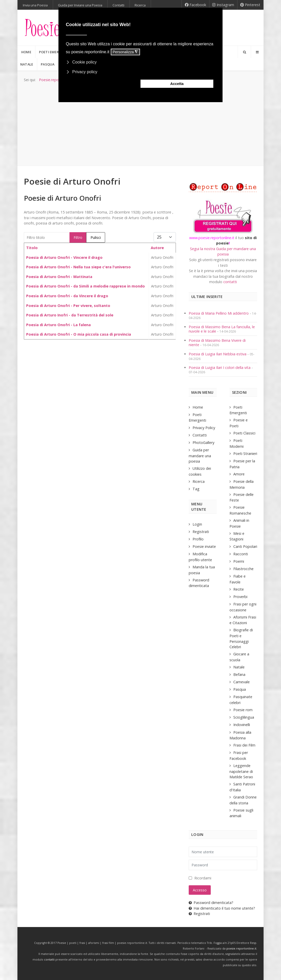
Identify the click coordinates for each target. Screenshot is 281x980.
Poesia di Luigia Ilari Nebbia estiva (218, 354)
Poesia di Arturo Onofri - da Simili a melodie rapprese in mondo (86, 286)
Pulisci (96, 237)
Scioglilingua (244, 717)
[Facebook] (195, 5)
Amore (239, 474)
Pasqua (240, 689)
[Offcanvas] (257, 52)
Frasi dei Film (244, 745)
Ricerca (199, 481)
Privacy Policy (204, 428)
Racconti (241, 554)
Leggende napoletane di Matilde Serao (241, 771)
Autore (157, 248)
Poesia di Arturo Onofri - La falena (58, 325)
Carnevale (242, 682)
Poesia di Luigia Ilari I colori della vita (220, 367)
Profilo (198, 539)
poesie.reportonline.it (241, 949)
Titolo (32, 248)
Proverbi (240, 597)
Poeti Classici (244, 433)
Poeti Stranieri (245, 454)
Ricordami (203, 878)
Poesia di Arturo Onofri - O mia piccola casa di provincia (79, 334)
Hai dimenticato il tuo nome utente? (222, 908)
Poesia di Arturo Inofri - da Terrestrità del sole (70, 315)
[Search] (244, 52)
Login (197, 524)
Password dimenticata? (211, 903)
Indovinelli (242, 725)
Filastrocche (243, 569)
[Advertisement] (140, 121)
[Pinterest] (250, 5)
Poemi (239, 561)
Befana (239, 674)
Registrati (201, 532)
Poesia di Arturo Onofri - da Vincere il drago (67, 296)
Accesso (200, 890)
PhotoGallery (203, 443)
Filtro (78, 237)
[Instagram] (223, 5)
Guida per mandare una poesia (200, 456)
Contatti (200, 435)
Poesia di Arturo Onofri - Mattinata (59, 277)
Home (198, 407)
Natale (239, 667)
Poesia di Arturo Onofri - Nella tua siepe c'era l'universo (78, 267)
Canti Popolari (245, 546)
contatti (230, 282)
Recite (239, 589)
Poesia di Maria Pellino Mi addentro (219, 313)
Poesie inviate (204, 546)
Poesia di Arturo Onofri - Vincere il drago (64, 257)
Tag (196, 489)
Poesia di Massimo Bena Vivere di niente (217, 343)
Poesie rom (243, 710)
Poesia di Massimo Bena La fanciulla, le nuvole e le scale (222, 329)
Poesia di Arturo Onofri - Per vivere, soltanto (68, 306)
